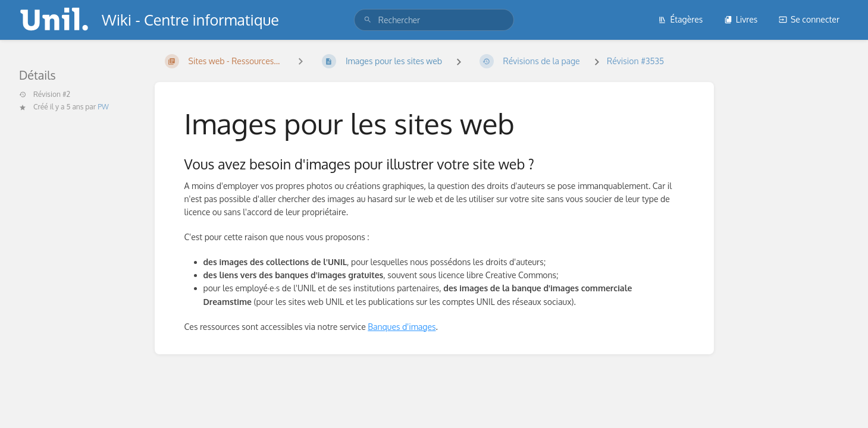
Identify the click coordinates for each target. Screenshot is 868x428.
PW (103, 107)
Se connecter (809, 19)
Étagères (680, 19)
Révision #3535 (635, 61)
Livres (741, 19)
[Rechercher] (368, 20)
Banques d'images (402, 327)
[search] (434, 20)
